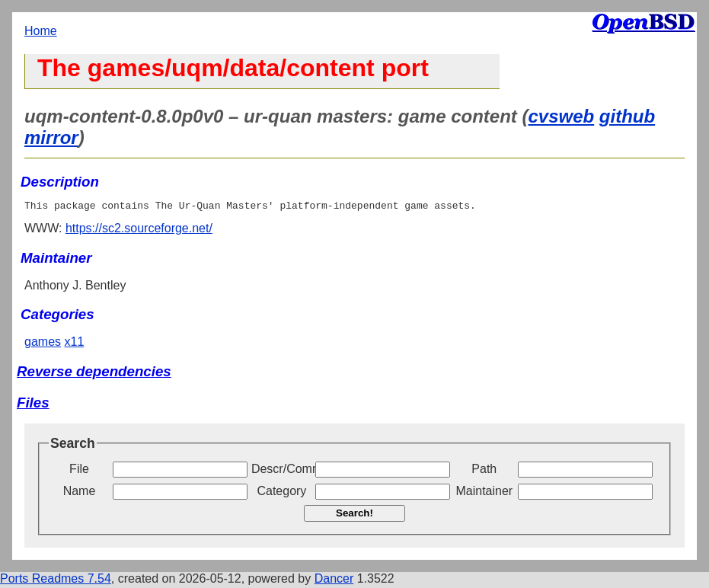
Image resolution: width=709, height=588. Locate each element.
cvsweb (561, 116)
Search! (354, 515)
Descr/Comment (282, 471)
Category (281, 493)
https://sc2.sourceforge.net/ (139, 230)
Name (80, 493)
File (79, 471)
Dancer (334, 581)
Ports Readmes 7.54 (56, 581)
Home (41, 31)
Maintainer (484, 493)
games (43, 344)
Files (33, 405)
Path (484, 471)
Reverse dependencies (94, 374)
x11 (74, 344)
